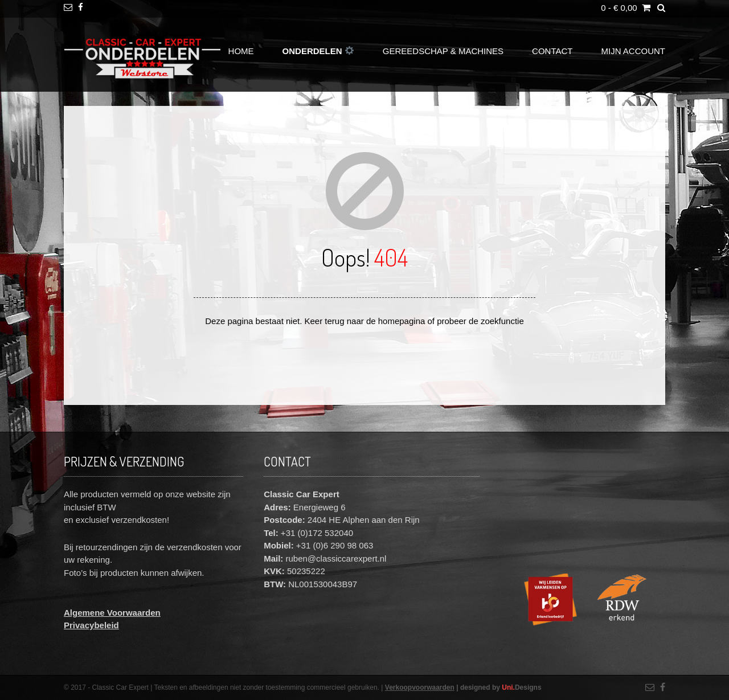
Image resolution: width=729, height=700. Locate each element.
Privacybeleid (91, 625)
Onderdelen (318, 51)
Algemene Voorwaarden (112, 613)
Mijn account (634, 51)
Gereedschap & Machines (443, 51)
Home (241, 51)
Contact (552, 51)
